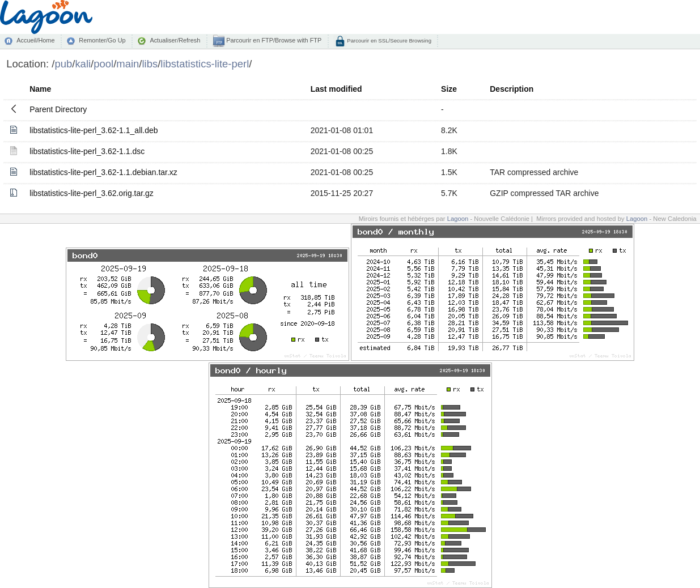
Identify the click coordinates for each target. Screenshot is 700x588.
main (128, 64)
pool (103, 64)
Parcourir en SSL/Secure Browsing (389, 41)
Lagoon (458, 219)
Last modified (336, 89)
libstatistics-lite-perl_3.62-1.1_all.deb (94, 130)
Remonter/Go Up (102, 40)
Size (449, 89)
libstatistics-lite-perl (205, 64)
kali (83, 64)
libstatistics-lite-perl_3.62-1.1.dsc (87, 151)
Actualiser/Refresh (175, 40)
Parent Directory (58, 109)
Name (40, 89)
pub (63, 64)
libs (150, 64)
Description (512, 89)
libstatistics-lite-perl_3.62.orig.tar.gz (92, 193)
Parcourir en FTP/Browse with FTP (273, 40)
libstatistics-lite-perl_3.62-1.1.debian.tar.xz (103, 172)
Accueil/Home (35, 40)
